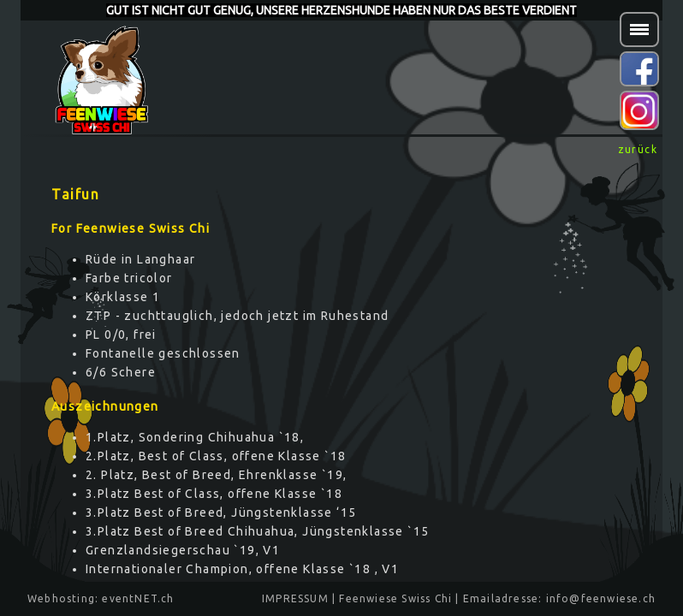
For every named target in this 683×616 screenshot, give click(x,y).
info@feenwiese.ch (601, 598)
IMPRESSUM (295, 598)
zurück (638, 149)
